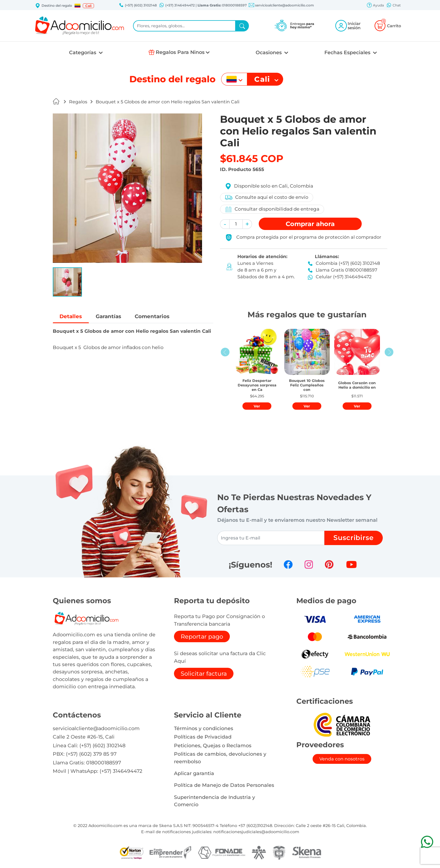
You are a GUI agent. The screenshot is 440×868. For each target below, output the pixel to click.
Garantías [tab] (110, 316)
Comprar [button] (310, 224)
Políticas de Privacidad (203, 737)
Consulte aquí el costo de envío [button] (267, 197)
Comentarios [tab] (156, 316)
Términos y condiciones (204, 728)
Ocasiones (269, 52)
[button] (77, 6)
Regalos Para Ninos (180, 52)
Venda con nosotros (342, 759)
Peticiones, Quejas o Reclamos (213, 745)
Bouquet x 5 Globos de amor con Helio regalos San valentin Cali (168, 102)
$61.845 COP (252, 159)
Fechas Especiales (348, 52)
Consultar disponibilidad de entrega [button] (272, 209)
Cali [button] (88, 6)
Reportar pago (202, 636)
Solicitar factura (204, 674)
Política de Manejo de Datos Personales (224, 785)
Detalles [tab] (71, 316)
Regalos (78, 102)
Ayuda (375, 6)
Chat (393, 6)
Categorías (83, 52)
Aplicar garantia (194, 773)
